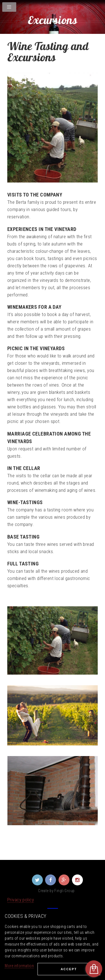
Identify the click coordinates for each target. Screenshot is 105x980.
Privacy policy (21, 900)
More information (19, 966)
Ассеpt (69, 969)
